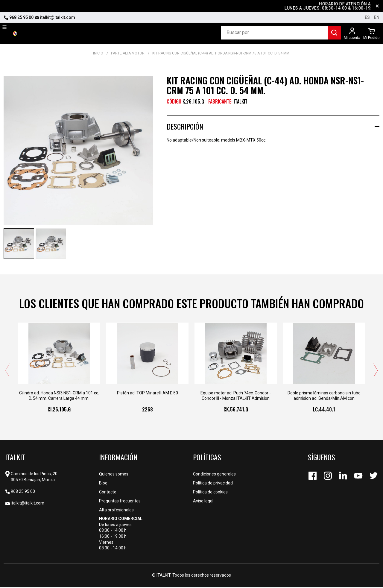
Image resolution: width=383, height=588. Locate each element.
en (377, 17)
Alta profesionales (116, 511)
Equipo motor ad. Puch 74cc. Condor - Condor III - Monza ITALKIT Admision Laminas (236, 397)
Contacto (108, 493)
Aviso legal (203, 502)
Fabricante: (220, 101)
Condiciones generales (214, 475)
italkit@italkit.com (55, 17)
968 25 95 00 (19, 17)
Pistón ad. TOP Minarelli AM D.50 (148, 394)
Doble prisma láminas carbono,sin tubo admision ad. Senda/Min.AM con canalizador (324, 397)
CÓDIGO (174, 101)
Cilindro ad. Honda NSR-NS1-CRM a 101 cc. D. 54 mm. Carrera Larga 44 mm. (59, 396)
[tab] (273, 126)
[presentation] (7, 371)
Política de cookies (210, 493)
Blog (103, 484)
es (367, 17)
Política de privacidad (213, 484)
